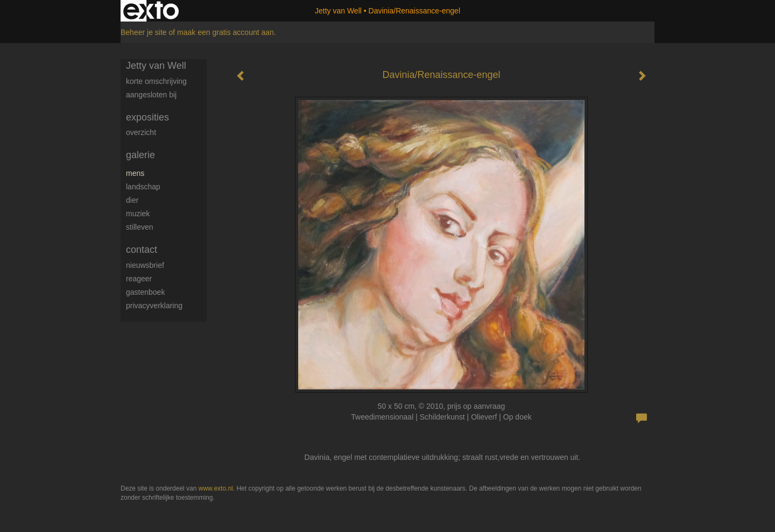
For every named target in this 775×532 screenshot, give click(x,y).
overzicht (141, 132)
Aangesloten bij (151, 95)
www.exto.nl (216, 488)
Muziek (138, 214)
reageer (139, 279)
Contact (142, 250)
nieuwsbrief (145, 265)
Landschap (143, 187)
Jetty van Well (338, 11)
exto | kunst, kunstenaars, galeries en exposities (151, 11)
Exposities (147, 117)
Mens (135, 173)
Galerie (140, 155)
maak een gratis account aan (226, 32)
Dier (132, 200)
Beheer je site (144, 32)
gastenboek (145, 292)
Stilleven (140, 227)
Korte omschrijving (156, 81)
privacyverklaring (154, 306)
